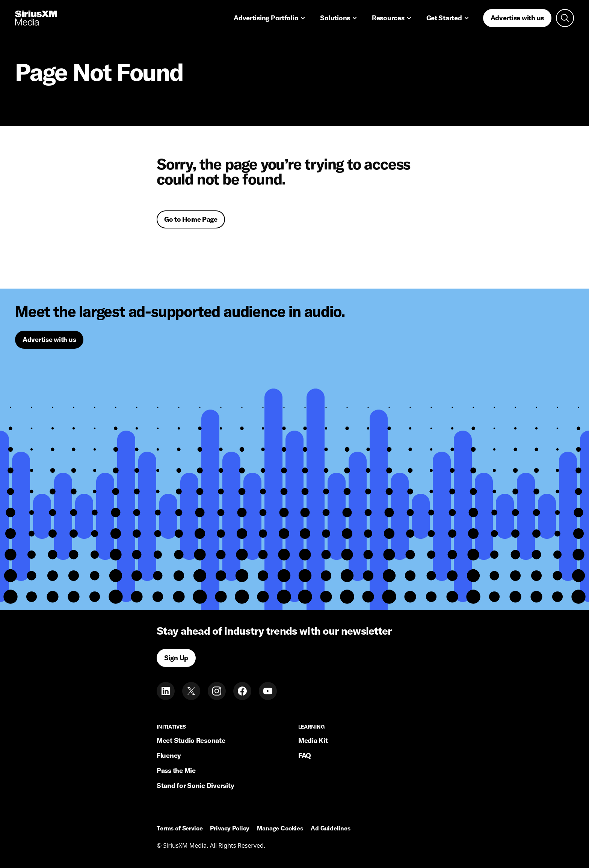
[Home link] (36, 18)
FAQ (305, 755)
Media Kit (313, 740)
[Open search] (565, 18)
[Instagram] (217, 691)
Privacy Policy (230, 829)
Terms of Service (180, 829)
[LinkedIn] (166, 691)
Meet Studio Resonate (191, 740)
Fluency (169, 755)
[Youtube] (268, 691)
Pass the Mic (176, 770)
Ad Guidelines (331, 829)
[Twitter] (191, 691)
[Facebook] (242, 691)
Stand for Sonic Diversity (195, 786)
